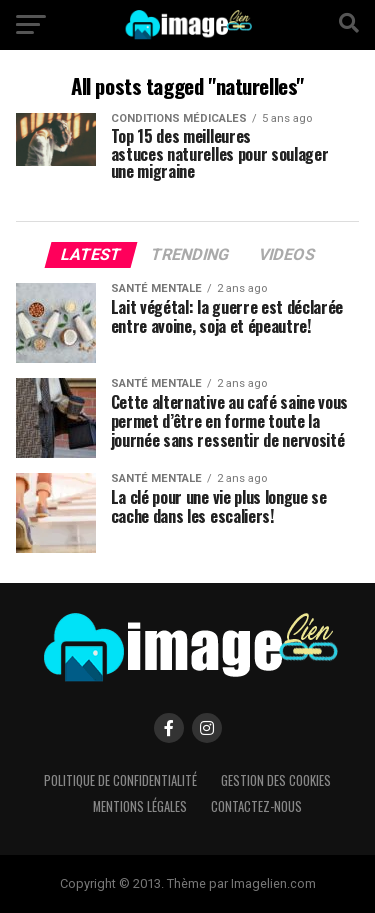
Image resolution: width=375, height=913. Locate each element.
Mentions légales (140, 806)
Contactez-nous (256, 806)
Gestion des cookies (276, 780)
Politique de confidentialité (120, 780)
